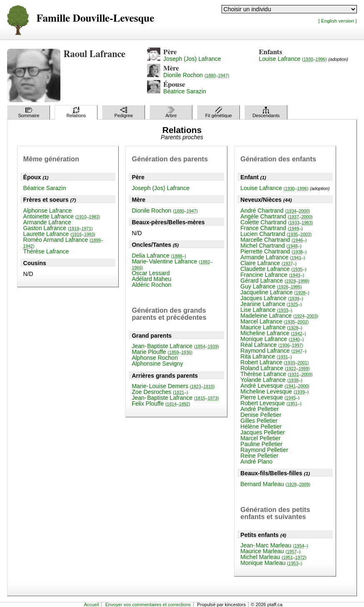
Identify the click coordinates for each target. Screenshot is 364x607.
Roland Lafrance (275, 368)
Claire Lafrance (268, 263)
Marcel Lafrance (274, 321)
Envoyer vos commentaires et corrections (148, 604)
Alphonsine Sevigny (157, 364)
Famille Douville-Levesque (95, 19)
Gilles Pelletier (259, 421)
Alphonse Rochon (155, 358)
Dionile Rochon (196, 75)
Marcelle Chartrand (273, 240)
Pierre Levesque (270, 397)
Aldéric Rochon (151, 285)
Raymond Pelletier (264, 450)
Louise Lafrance (293, 59)
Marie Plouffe (162, 352)
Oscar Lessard (151, 273)
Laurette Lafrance (59, 234)
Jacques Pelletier (263, 432)
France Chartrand (272, 228)
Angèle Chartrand (276, 216)
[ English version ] (338, 21)
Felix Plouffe (161, 404)
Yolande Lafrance (271, 380)
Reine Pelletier (259, 456)
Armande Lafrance (47, 222)
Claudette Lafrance (273, 269)
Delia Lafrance (159, 256)
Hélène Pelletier (261, 426)
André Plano (256, 462)
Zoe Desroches (160, 392)
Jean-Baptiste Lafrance (175, 346)
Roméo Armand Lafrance (63, 242)
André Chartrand (275, 211)
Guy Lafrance (271, 286)
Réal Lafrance (272, 345)
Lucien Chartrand (276, 234)
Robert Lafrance (274, 362)
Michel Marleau (273, 557)
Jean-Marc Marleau (274, 545)
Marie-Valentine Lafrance (172, 264)
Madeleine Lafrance (279, 316)
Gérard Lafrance (275, 281)
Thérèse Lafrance (46, 251)
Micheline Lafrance (273, 333)
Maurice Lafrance (271, 327)
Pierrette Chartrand (273, 251)
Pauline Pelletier (261, 444)
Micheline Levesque (274, 391)
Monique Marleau (271, 563)
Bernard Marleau (275, 484)
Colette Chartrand (277, 222)
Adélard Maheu (151, 279)
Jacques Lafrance (272, 298)
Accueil (91, 604)
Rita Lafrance (266, 356)
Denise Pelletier (261, 415)
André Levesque (275, 386)
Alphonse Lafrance (48, 211)
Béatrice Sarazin (185, 91)
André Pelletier (259, 409)
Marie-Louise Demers (173, 386)
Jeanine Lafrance (271, 304)
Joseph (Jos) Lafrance (192, 59)
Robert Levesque (271, 403)
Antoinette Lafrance (62, 216)
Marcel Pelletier (260, 438)
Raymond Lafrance (273, 351)
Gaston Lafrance (58, 228)
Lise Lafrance (266, 310)
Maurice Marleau (270, 551)
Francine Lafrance (272, 275)
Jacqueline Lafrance (275, 292)
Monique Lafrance (272, 339)
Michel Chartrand (271, 246)
